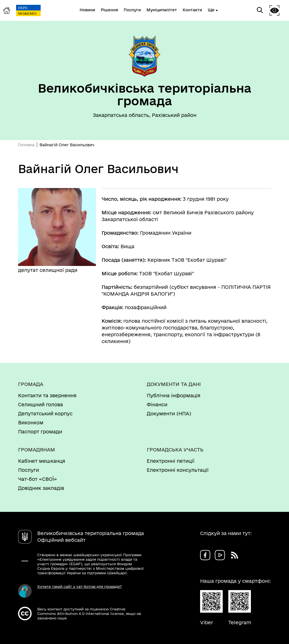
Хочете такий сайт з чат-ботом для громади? (79, 586)
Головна (26, 145)
